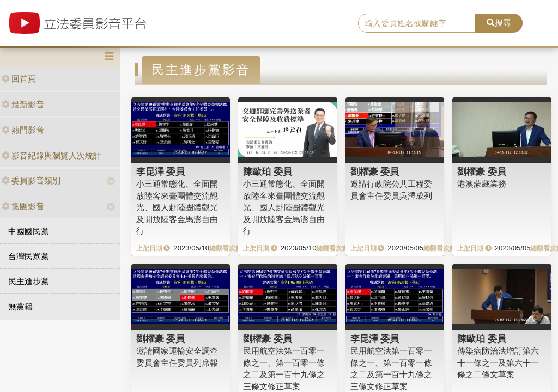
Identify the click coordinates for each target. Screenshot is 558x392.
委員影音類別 (31, 180)
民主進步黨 (29, 281)
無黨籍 (20, 306)
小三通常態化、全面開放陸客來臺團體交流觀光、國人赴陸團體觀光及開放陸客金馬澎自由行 (177, 207)
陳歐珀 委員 (268, 171)
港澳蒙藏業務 (482, 184)
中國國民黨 (29, 231)
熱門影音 (23, 130)
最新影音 (23, 104)
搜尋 (499, 23)
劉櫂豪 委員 (375, 171)
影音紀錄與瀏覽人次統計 (51, 155)
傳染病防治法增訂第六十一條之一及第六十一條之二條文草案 (498, 363)
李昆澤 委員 (161, 171)
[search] (417, 23)
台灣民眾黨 (29, 256)
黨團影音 (23, 206)
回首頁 (19, 79)
